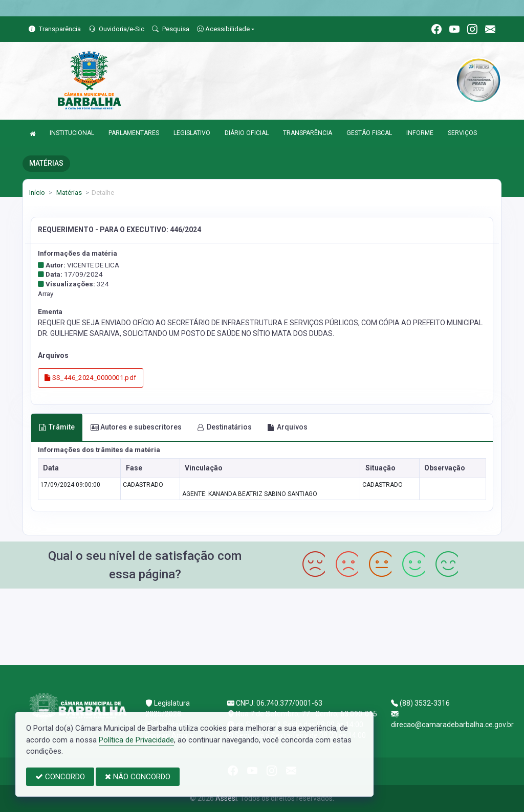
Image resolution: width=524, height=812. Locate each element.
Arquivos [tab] (287, 427)
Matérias (68, 193)
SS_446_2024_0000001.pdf (91, 378)
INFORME (420, 133)
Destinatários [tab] (224, 427)
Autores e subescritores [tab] (136, 427)
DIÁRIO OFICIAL (247, 133)
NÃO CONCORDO (138, 777)
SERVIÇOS (462, 133)
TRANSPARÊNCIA (308, 133)
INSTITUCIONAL (72, 133)
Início (37, 193)
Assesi (226, 798)
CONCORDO (60, 777)
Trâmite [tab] (57, 427)
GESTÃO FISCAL (369, 133)
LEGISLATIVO (192, 133)
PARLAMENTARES (134, 133)
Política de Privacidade (136, 740)
